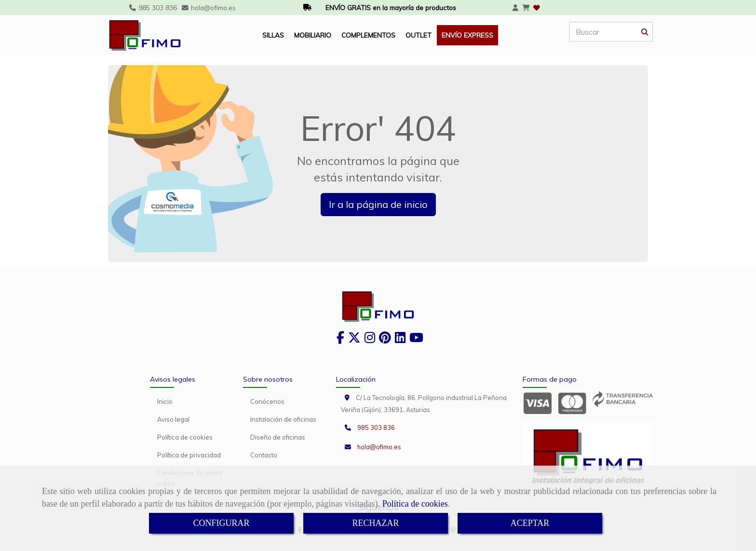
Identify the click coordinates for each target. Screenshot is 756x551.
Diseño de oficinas (278, 437)
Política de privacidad (189, 455)
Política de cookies (415, 504)
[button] (515, 7)
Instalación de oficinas (283, 419)
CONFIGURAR (221, 523)
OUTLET (418, 35)
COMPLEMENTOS (368, 35)
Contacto (264, 455)
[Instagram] (370, 340)
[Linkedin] (400, 340)
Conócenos (267, 401)
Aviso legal (173, 419)
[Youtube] (416, 340)
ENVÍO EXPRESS (467, 35)
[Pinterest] (385, 340)
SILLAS (273, 35)
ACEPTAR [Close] (530, 523)
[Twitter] (354, 340)
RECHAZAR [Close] (375, 523)
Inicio (165, 401)
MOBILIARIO (313, 35)
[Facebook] (340, 340)
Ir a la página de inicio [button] (378, 204)
